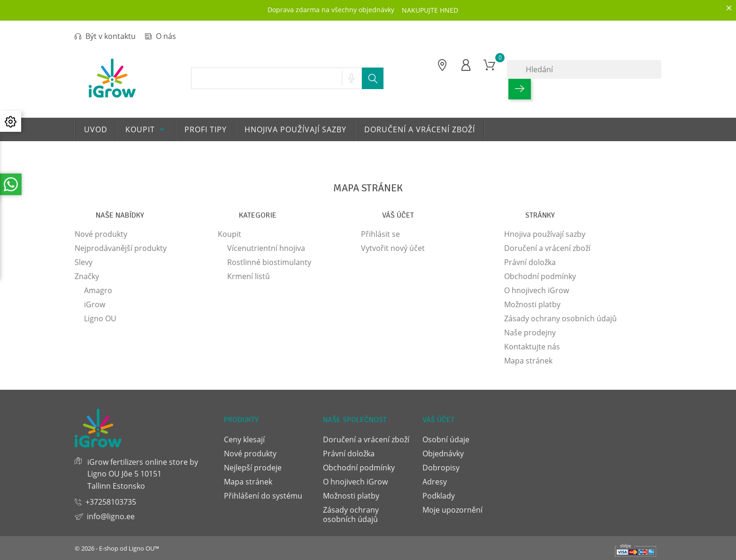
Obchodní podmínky (540, 276)
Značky (87, 276)
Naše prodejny (530, 333)
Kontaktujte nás (532, 347)
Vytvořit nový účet (393, 248)
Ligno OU (100, 318)
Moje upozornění (452, 510)
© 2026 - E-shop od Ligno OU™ (117, 548)
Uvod (96, 129)
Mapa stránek (528, 361)
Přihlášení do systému (263, 496)
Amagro (98, 290)
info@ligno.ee (111, 516)
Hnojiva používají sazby (295, 129)
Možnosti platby (532, 304)
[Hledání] (584, 69)
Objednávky (443, 454)
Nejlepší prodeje (253, 468)
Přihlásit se (380, 234)
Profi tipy (206, 129)
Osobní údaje (446, 439)
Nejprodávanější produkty (121, 248)
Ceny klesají (244, 439)
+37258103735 (111, 502)
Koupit (146, 129)
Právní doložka (530, 262)
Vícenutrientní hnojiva (266, 248)
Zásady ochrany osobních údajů (560, 318)
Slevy (84, 262)
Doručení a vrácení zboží (420, 129)
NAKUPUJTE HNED (430, 10)
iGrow (95, 304)
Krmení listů (249, 276)
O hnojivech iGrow (537, 290)
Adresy (435, 482)
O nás (161, 36)
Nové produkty (101, 234)
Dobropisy (441, 468)
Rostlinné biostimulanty (269, 262)
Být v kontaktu (105, 36)
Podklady (439, 496)
